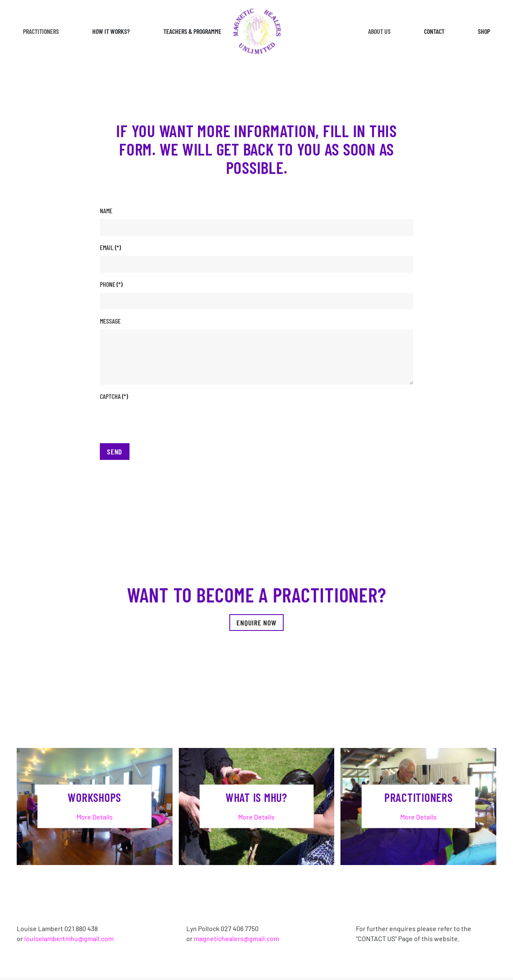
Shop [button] (484, 31)
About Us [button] (379, 31)
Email (110, 247)
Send (115, 452)
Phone (111, 284)
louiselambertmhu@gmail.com (69, 938)
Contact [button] (434, 31)
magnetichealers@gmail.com (236, 938)
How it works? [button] (111, 31)
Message (110, 321)
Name (106, 211)
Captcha (114, 396)
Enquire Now (256, 623)
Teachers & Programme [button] (192, 31)
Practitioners (41, 31)
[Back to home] (256, 32)
